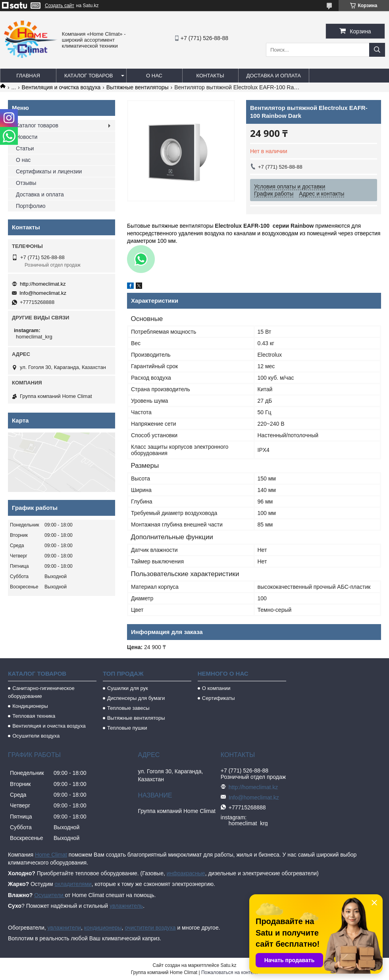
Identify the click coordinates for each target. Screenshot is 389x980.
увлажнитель (126, 906)
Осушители (49, 895)
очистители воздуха (150, 928)
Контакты (210, 76)
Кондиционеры (30, 706)
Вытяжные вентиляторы (138, 87)
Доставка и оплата (274, 76)
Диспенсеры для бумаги (136, 698)
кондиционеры (103, 928)
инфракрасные (186, 873)
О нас (154, 76)
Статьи (25, 148)
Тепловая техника (34, 716)
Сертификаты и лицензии (49, 171)
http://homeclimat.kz (43, 284)
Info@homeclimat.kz (43, 293)
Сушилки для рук (128, 688)
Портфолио (31, 206)
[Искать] (377, 50)
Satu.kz (228, 965)
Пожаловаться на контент (230, 972)
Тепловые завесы (128, 708)
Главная (28, 76)
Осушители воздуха (36, 736)
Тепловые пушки (127, 728)
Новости (27, 137)
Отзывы (26, 183)
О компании (216, 688)
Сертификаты (219, 698)
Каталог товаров (89, 76)
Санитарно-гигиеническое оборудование (41, 692)
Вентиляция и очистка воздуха (61, 87)
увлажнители (64, 928)
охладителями (73, 884)
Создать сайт (60, 6)
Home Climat (51, 855)
